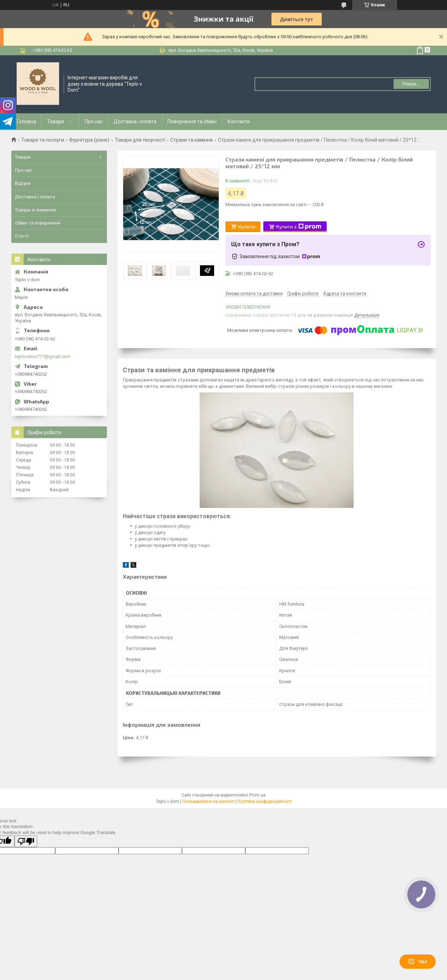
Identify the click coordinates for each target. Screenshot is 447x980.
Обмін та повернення (38, 223)
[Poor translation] (26, 841)
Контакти (239, 121)
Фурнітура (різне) (89, 140)
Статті (22, 236)
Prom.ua (257, 795)
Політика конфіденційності (265, 801)
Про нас (94, 121)
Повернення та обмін (192, 121)
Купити (247, 226)
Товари (56, 121)
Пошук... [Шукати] (411, 84)
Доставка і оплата (135, 121)
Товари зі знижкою (36, 210)
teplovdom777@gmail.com (43, 356)
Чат (418, 962)
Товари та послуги (43, 140)
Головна (27, 121)
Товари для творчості (140, 140)
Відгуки (23, 183)
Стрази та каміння (191, 140)
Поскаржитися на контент (208, 801)
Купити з (299, 227)
